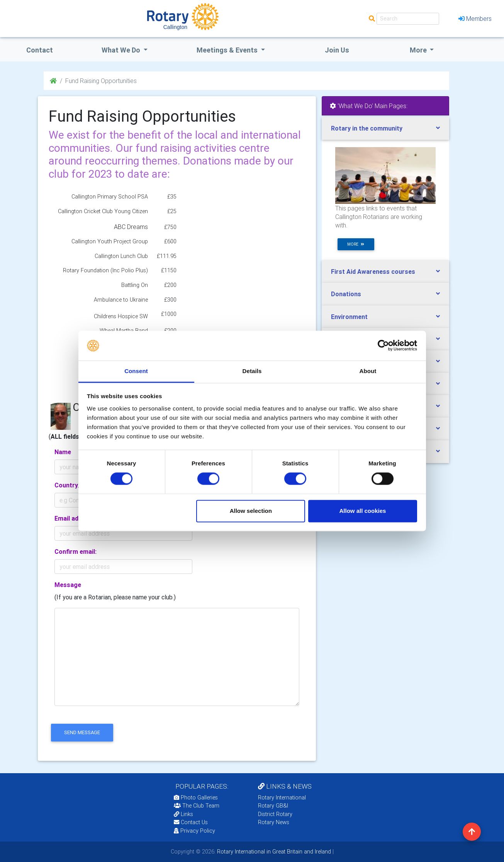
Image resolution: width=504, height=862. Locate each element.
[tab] (385, 128)
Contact (40, 50)
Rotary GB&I (273, 806)
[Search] (408, 19)
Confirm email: (76, 551)
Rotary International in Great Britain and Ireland (273, 852)
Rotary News (274, 822)
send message (82, 732)
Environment (349, 317)
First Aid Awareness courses (373, 271)
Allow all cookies (362, 511)
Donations (346, 294)
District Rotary (275, 814)
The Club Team (197, 806)
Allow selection (251, 511)
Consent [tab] (136, 371)
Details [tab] (252, 371)
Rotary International (282, 798)
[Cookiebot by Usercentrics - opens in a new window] (383, 346)
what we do (122, 50)
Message (68, 585)
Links (183, 814)
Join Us (337, 50)
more (356, 244)
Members (475, 19)
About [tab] (368, 371)
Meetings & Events (228, 50)
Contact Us (191, 822)
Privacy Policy (194, 831)
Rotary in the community (367, 128)
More (419, 50)
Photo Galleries (196, 798)
